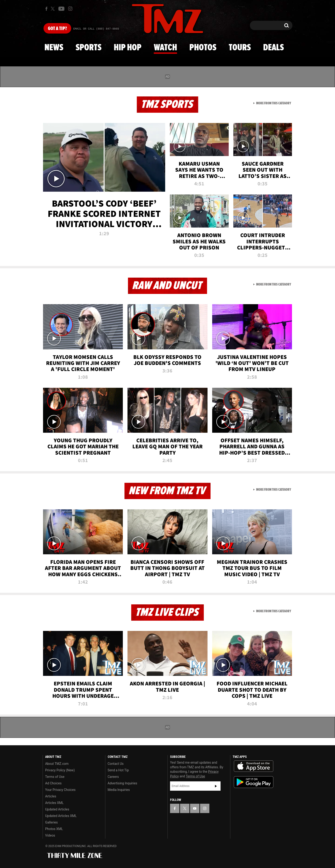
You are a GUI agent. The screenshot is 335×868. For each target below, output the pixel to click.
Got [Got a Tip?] (57, 29)
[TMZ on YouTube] (195, 808)
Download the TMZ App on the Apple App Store (254, 766)
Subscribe (216, 786)
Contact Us (116, 764)
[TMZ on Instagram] (70, 9)
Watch (165, 48)
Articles (51, 796)
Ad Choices (53, 783)
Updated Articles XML (61, 816)
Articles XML (54, 803)
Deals (273, 48)
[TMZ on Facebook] (46, 9)
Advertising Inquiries (122, 783)
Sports (89, 48)
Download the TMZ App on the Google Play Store (254, 782)
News (54, 48)
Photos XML (54, 829)
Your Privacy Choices (60, 790)
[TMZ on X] (53, 9)
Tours (240, 48)
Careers (113, 777)
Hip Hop (128, 48)
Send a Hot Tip (118, 770)
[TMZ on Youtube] (61, 9)
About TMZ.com (57, 764)
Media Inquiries (119, 790)
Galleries (51, 822)
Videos (50, 835)
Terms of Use (55, 777)
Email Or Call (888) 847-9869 (96, 29)
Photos (203, 48)
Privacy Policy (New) (60, 770)
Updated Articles (57, 809)
